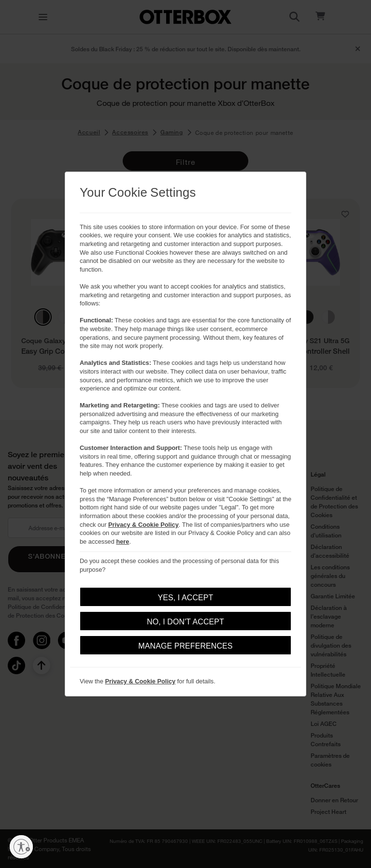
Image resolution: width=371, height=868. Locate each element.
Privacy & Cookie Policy (143, 525)
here (122, 542)
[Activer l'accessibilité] (21, 847)
